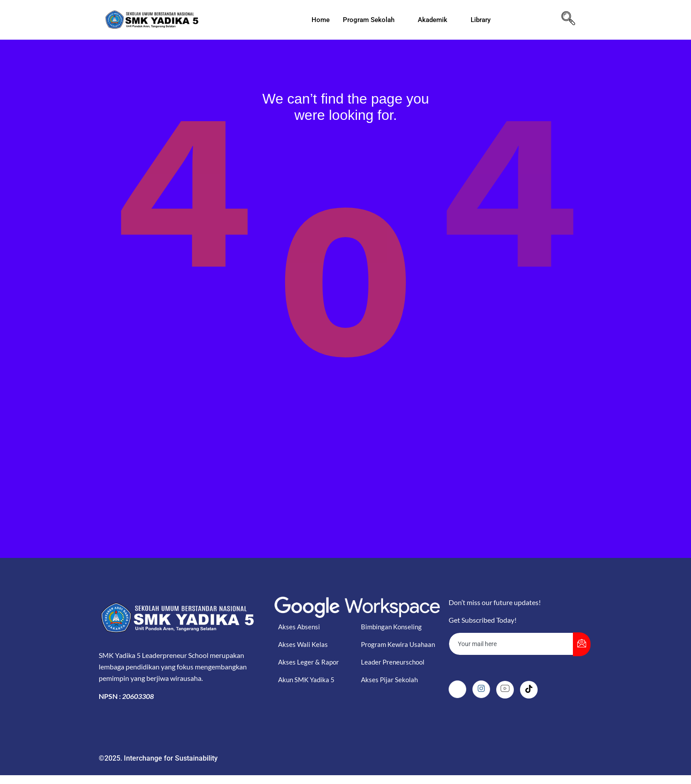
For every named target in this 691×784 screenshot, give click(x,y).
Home (321, 20)
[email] (511, 644)
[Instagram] (481, 689)
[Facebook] (457, 689)
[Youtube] (505, 690)
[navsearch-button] (568, 20)
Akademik (436, 20)
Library (484, 20)
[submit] (582, 644)
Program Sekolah (372, 20)
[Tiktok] (529, 690)
